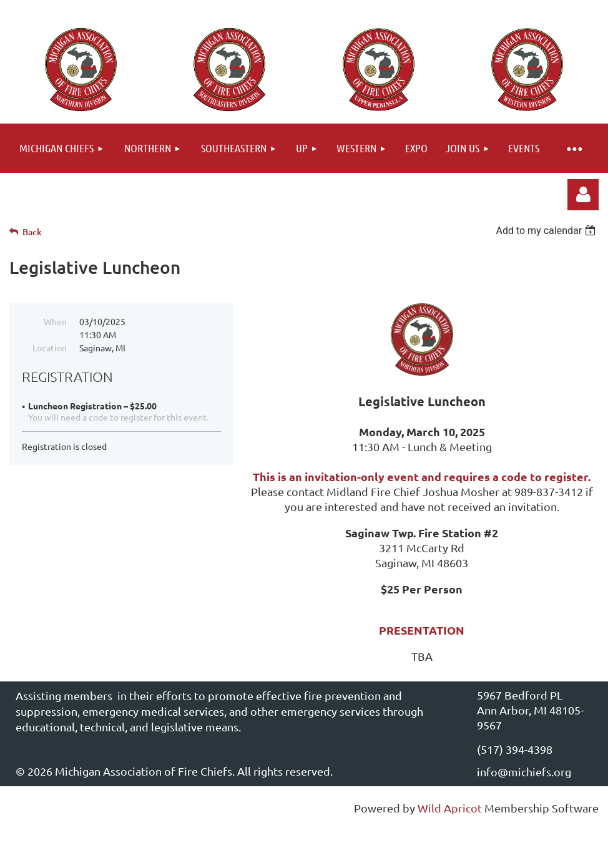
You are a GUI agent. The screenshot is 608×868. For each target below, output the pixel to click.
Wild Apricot (450, 808)
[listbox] (547, 231)
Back (32, 232)
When (55, 321)
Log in (583, 195)
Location (50, 348)
